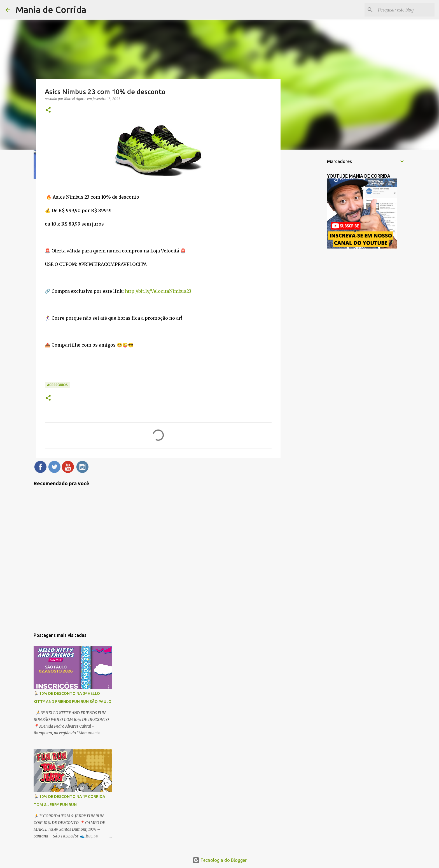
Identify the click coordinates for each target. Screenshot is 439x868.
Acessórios (57, 385)
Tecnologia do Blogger (220, 860)
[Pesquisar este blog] (405, 10)
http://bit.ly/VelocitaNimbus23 (158, 291)
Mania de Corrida (51, 10)
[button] (48, 110)
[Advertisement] (309, 242)
